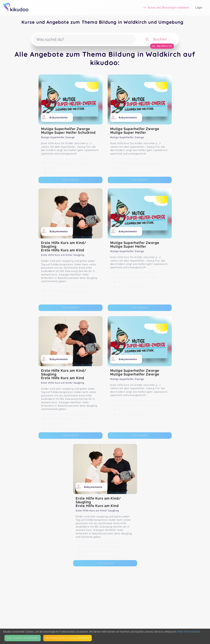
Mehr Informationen (189, 632)
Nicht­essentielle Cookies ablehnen (68, 638)
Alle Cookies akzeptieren (22, 638)
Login (199, 8)
